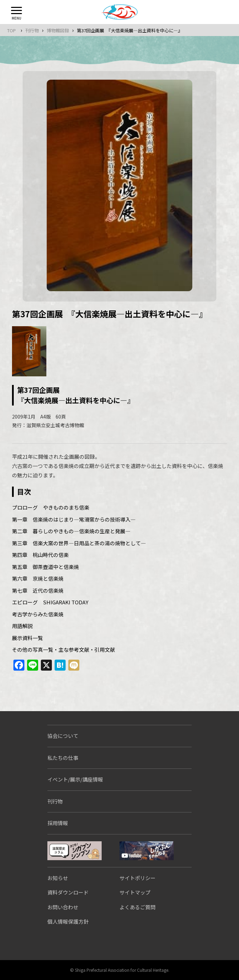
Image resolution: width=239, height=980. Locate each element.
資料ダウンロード (68, 892)
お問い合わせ (63, 907)
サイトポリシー (138, 878)
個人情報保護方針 (68, 921)
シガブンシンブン (75, 851)
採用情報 (58, 823)
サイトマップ (135, 892)
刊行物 (32, 30)
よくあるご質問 (138, 907)
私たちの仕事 (63, 758)
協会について (63, 736)
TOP (12, 30)
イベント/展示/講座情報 (75, 779)
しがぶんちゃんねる (147, 851)
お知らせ (58, 878)
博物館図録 (58, 30)
